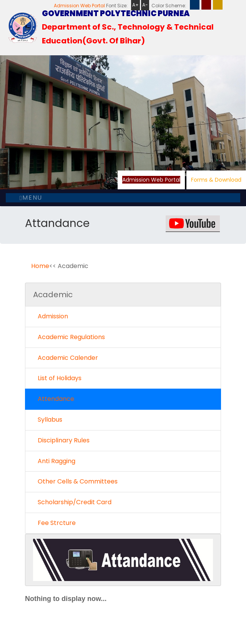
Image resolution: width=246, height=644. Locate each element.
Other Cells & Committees (75, 481)
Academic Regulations (69, 337)
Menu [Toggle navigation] (31, 198)
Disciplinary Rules (61, 440)
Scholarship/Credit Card (72, 502)
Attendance (54, 399)
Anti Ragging (54, 461)
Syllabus (48, 420)
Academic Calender (66, 358)
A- (145, 5)
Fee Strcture (54, 523)
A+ (135, 5)
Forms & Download (216, 180)
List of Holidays (57, 378)
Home (40, 266)
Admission (51, 316)
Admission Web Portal (79, 6)
